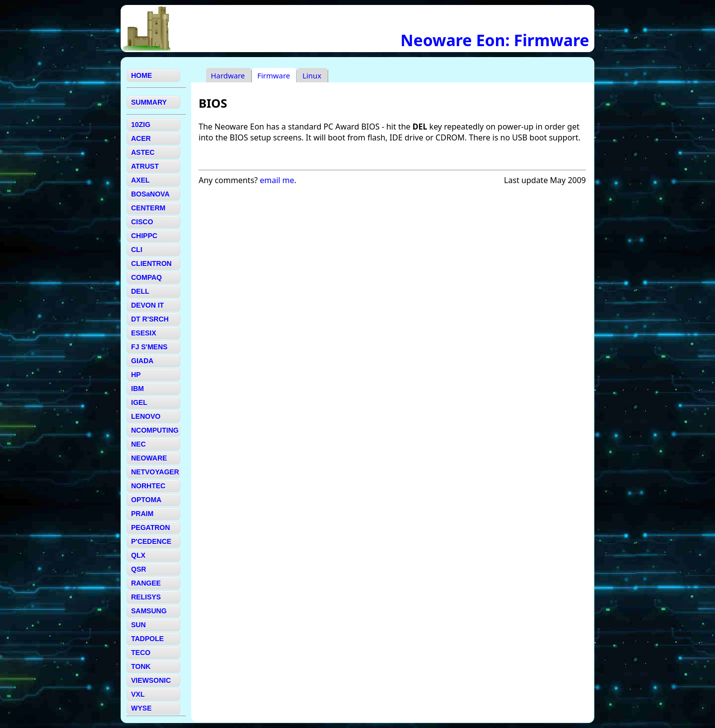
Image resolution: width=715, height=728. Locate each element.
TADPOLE (147, 639)
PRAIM (142, 514)
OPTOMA (146, 500)
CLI (137, 250)
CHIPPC (144, 236)
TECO (141, 653)
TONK (141, 666)
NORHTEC (148, 486)
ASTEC (143, 152)
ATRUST (145, 166)
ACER (141, 138)
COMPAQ (146, 277)
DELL (140, 291)
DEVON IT (147, 305)
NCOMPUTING (155, 430)
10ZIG (141, 125)
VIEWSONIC (151, 680)
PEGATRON (150, 528)
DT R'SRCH (150, 319)
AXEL (140, 180)
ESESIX (144, 333)
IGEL (139, 402)
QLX (138, 555)
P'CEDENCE (151, 541)
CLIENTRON (151, 264)
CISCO (142, 222)
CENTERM (148, 208)
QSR (139, 569)
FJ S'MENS (149, 347)
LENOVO (146, 416)
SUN (139, 625)
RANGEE (146, 583)
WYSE (141, 708)
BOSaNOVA (150, 194)
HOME (142, 75)
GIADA (142, 361)
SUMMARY (149, 102)
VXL (138, 694)
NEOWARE (149, 458)
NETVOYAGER (155, 472)
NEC (139, 444)
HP (136, 375)
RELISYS (146, 597)
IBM (138, 389)
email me (277, 180)
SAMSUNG (149, 611)
